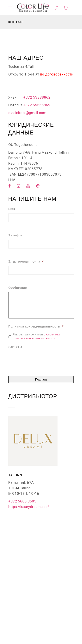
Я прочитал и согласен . (36, 336)
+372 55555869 (36, 105)
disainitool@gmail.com (27, 113)
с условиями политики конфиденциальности (36, 336)
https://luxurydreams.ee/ (29, 507)
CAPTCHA (15, 347)
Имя (12, 209)
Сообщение (17, 288)
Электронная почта (26, 261)
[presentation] (42, 360)
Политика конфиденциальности (36, 326)
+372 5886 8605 (22, 501)
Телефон (15, 235)
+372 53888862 (37, 97)
